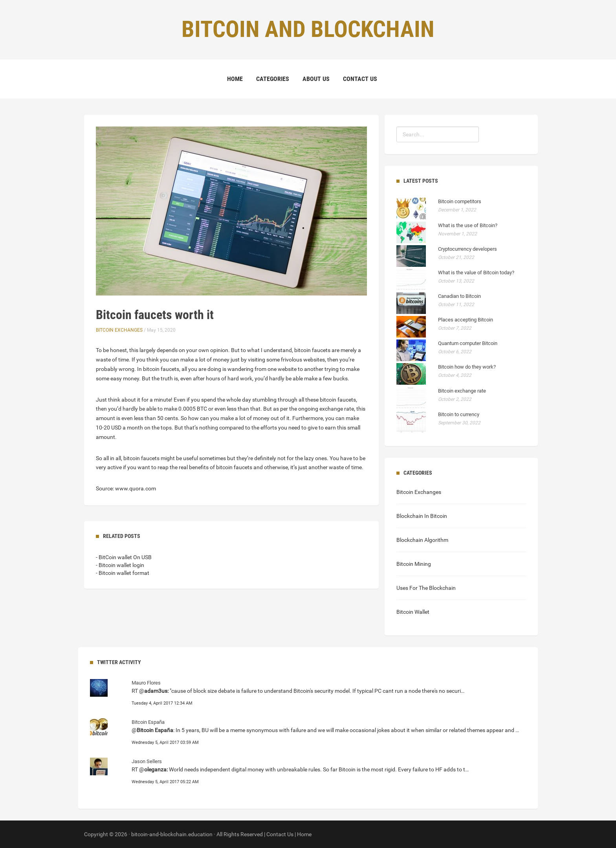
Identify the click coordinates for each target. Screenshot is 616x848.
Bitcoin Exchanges (119, 330)
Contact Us (360, 79)
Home (235, 79)
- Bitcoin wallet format (123, 573)
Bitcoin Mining (414, 564)
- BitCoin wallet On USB (124, 557)
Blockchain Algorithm (422, 540)
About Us (316, 79)
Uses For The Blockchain (426, 588)
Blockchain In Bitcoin (422, 516)
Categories (273, 79)
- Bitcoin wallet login (120, 565)
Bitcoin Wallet (413, 612)
